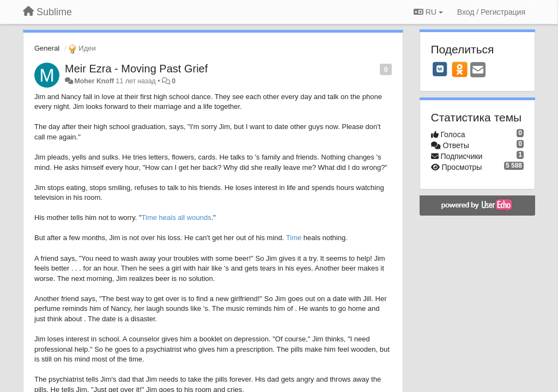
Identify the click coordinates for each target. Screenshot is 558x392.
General (47, 48)
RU (428, 12)
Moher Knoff (94, 81)
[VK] (440, 69)
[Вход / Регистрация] (491, 12)
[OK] (460, 69)
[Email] (478, 71)
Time (294, 238)
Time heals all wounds (177, 218)
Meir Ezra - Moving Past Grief (136, 69)
